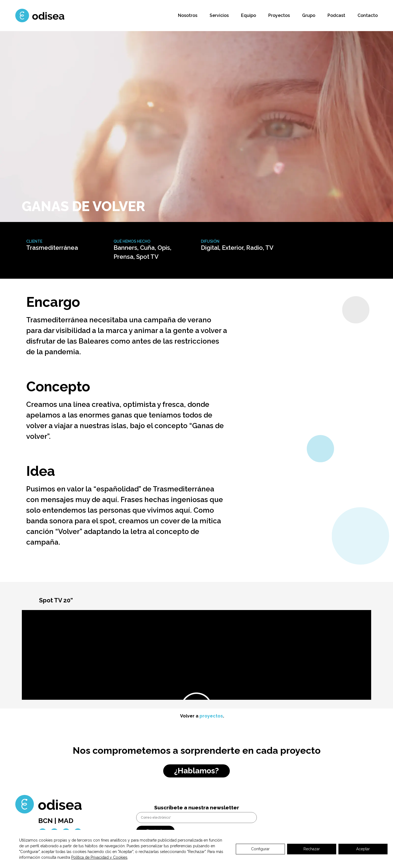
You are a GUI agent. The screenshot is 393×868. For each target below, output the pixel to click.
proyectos (211, 716)
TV (269, 248)
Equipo (248, 15)
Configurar (260, 849)
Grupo (309, 15)
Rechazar (312, 849)
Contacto (368, 15)
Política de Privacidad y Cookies (99, 857)
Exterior (233, 248)
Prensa (123, 257)
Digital (210, 248)
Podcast (336, 15)
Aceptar (363, 849)
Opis (164, 248)
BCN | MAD (56, 821)
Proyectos (279, 15)
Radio (254, 248)
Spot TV (147, 257)
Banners (125, 248)
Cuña (147, 248)
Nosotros (188, 15)
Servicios (219, 15)
